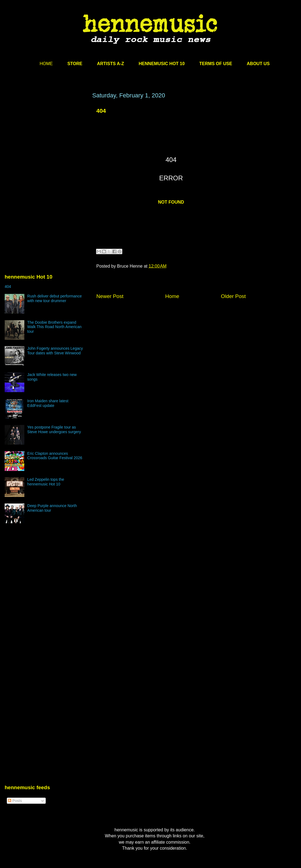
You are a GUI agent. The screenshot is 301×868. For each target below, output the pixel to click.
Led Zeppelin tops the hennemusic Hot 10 (46, 482)
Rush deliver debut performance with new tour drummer (55, 298)
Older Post (233, 296)
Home (172, 296)
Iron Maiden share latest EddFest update (48, 403)
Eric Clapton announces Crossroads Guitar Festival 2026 (55, 456)
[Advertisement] (46, 144)
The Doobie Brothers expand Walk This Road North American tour (54, 327)
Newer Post (110, 296)
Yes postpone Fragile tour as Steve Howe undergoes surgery (54, 429)
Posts (15, 801)
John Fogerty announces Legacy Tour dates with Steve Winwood (55, 351)
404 (101, 111)
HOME (46, 64)
